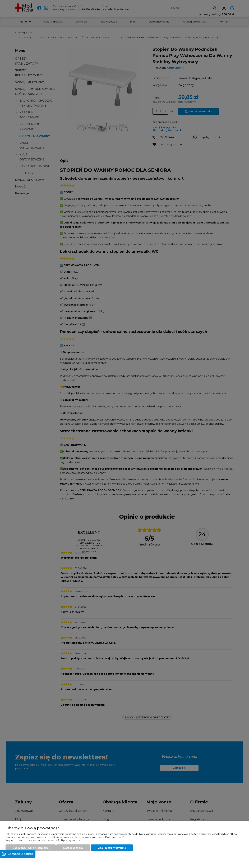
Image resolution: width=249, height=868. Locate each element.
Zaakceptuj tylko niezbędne (31, 848)
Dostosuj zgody (73, 848)
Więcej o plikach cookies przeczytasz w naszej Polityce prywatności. (44, 840)
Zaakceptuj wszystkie (112, 848)
